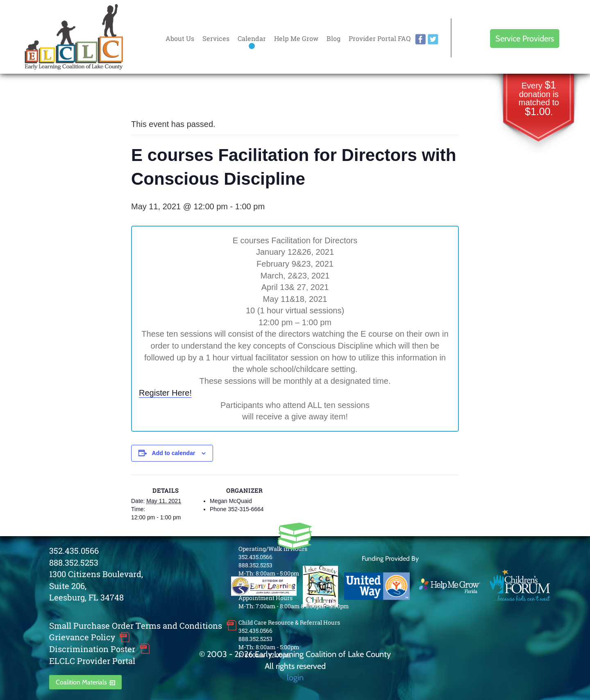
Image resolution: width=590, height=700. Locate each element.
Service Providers (525, 39)
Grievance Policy (82, 637)
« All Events (150, 97)
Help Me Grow (296, 38)
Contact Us (253, 581)
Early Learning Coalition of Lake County (74, 37)
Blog (334, 38)
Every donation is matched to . (539, 99)
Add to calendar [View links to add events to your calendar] (174, 453)
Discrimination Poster (92, 649)
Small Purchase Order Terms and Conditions (136, 625)
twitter (433, 39)
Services (216, 38)
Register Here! (165, 393)
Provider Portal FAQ (380, 38)
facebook (420, 39)
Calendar (252, 38)
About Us (180, 38)
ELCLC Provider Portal (92, 661)
